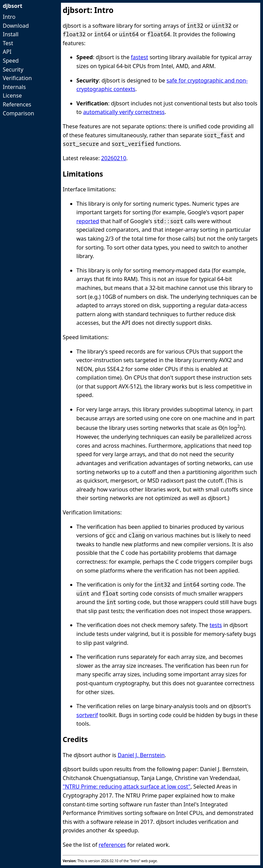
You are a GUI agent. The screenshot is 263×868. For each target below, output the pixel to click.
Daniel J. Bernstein (141, 755)
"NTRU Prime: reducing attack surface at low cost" (127, 787)
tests (216, 625)
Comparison (18, 113)
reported (88, 221)
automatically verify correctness (124, 112)
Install (11, 34)
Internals (14, 87)
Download (16, 26)
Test (8, 43)
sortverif (87, 715)
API (7, 52)
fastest (139, 57)
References (17, 104)
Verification (17, 78)
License (12, 95)
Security (13, 69)
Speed (11, 61)
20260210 (114, 158)
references (112, 845)
